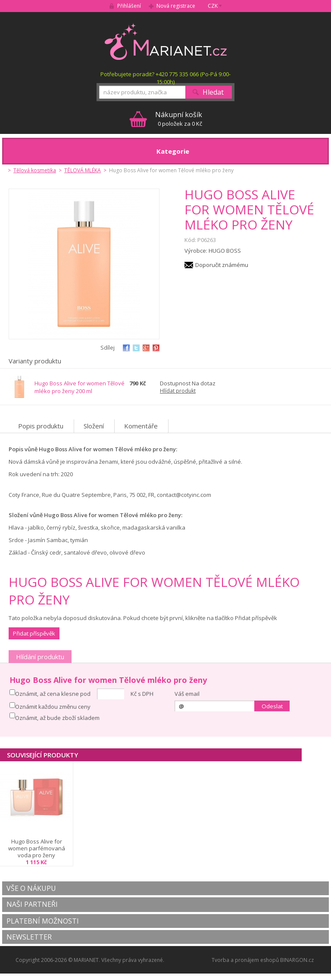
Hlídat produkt (178, 391)
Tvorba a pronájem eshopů (245, 960)
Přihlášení (129, 6)
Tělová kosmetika (35, 170)
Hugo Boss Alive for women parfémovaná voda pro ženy (37, 848)
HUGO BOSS (225, 251)
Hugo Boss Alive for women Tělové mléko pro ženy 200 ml (80, 387)
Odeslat (272, 706)
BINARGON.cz (297, 960)
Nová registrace (176, 6)
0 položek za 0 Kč (179, 119)
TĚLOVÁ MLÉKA (83, 170)
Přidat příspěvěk (34, 633)
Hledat (213, 92)
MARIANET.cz (166, 41)
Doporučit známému (222, 265)
